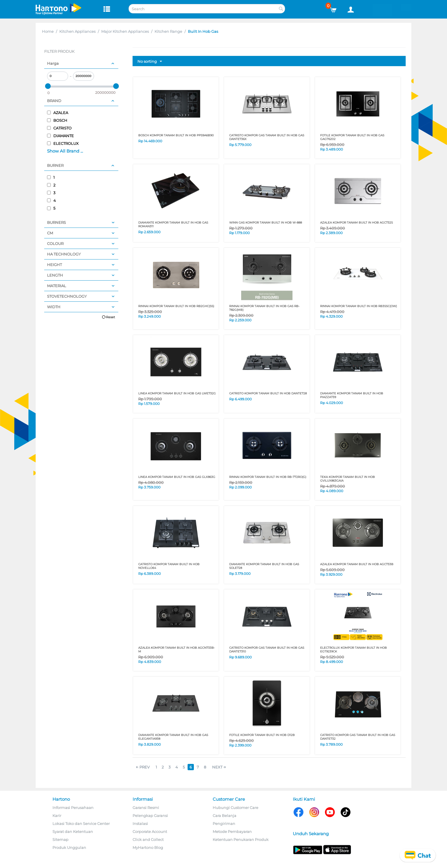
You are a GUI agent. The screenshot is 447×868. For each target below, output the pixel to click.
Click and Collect (148, 839)
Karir (57, 816)
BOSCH (57, 120)
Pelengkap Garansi (150, 816)
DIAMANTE (60, 136)
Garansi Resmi (146, 808)
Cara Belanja (224, 816)
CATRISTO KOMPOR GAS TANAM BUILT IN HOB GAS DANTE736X (267, 137)
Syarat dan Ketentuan (73, 832)
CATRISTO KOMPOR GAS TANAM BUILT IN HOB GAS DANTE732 (358, 737)
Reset (110, 317)
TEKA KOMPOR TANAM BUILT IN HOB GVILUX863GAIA (348, 479)
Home (48, 31)
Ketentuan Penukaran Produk (241, 839)
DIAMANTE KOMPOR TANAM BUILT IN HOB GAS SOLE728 (264, 566)
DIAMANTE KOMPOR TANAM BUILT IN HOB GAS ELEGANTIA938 (173, 737)
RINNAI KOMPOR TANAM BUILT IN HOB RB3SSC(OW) (358, 306)
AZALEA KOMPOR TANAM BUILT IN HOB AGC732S (356, 223)
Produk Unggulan (69, 847)
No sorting (150, 62)
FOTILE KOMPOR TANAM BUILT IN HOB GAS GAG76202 (352, 137)
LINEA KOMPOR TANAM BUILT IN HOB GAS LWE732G (177, 393)
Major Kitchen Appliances (125, 31)
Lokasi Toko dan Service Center (81, 824)
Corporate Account (150, 832)
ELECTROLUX (63, 143)
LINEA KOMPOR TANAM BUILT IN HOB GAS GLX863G (177, 477)
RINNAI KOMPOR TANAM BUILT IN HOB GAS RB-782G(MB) (264, 308)
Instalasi (140, 824)
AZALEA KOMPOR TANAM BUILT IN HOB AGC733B (357, 564)
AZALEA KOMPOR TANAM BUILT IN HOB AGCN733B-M (177, 650)
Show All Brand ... (65, 151)
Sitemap (60, 839)
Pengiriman (224, 824)
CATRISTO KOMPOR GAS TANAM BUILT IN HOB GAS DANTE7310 (267, 650)
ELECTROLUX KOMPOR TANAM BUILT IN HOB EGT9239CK (353, 650)
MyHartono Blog (148, 847)
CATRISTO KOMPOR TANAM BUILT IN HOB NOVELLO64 (169, 566)
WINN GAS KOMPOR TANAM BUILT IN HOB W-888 (266, 223)
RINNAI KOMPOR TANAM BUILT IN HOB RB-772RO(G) (268, 477)
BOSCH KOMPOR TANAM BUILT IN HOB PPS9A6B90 (176, 135)
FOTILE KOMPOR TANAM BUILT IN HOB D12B (262, 735)
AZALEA (58, 113)
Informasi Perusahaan (73, 808)
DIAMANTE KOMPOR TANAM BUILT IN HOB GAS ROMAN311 (173, 224)
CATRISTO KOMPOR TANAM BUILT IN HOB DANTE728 (268, 393)
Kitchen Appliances (77, 31)
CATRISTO (59, 128)
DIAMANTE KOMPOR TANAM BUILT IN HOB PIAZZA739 (352, 395)
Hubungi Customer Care (235, 808)
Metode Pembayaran (232, 832)
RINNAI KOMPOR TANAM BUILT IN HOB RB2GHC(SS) (176, 306)
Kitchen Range (168, 31)
